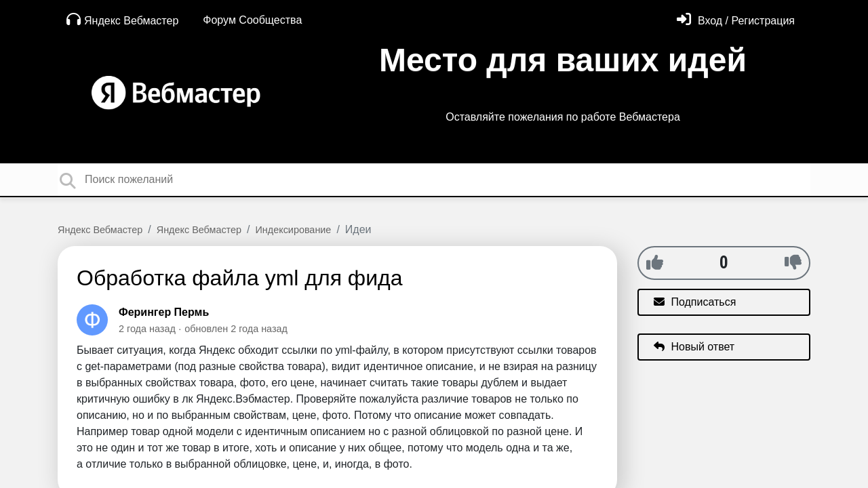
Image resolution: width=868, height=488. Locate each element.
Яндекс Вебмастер (122, 19)
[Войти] (736, 21)
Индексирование (294, 230)
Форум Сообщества (252, 20)
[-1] (793, 262)
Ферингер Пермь (164, 312)
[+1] (655, 262)
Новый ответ (694, 347)
